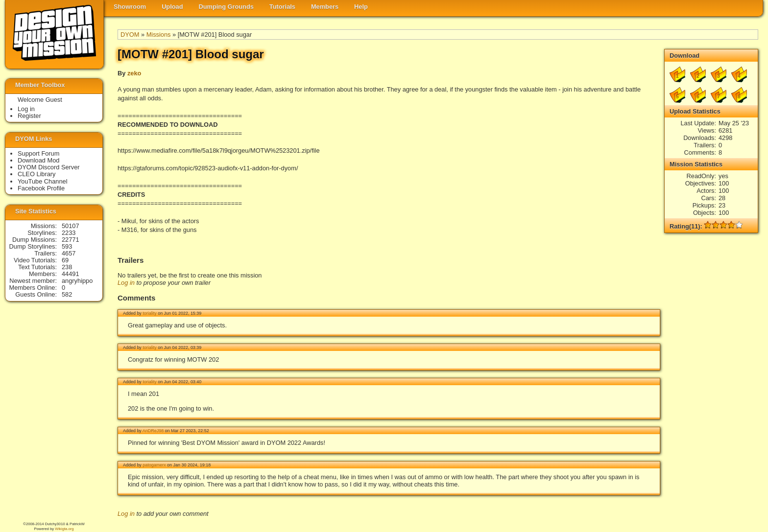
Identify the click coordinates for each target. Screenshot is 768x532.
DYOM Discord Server (49, 167)
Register (29, 116)
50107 (71, 226)
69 (65, 260)
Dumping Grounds (226, 7)
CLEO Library (37, 174)
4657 (69, 253)
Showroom (130, 7)
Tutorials (282, 7)
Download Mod (38, 160)
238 (67, 267)
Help (361, 7)
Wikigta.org (64, 529)
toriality (149, 313)
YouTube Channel (43, 181)
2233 (69, 233)
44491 (71, 274)
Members (325, 7)
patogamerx (154, 465)
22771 (71, 240)
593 (67, 246)
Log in (126, 283)
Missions (159, 35)
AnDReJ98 (153, 431)
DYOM (130, 35)
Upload (172, 7)
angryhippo (77, 281)
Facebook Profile (41, 188)
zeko (134, 73)
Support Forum (38, 153)
